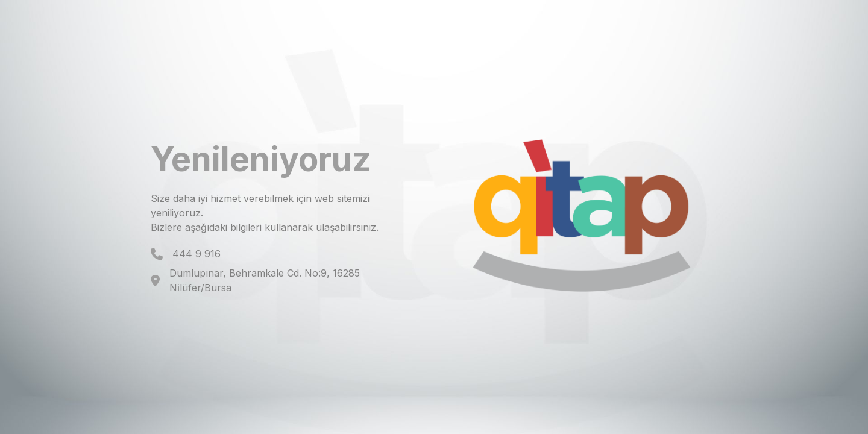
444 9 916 (197, 254)
